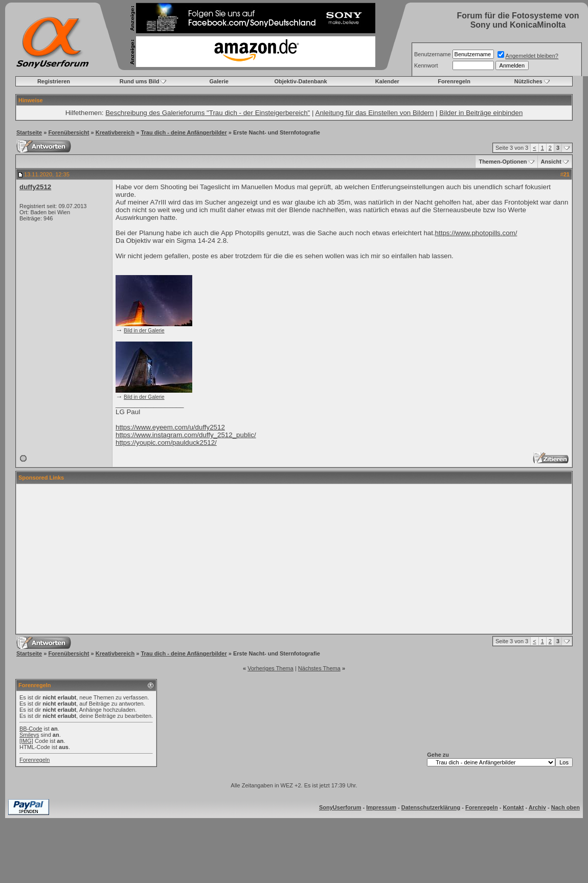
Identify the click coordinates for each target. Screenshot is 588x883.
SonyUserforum (340, 807)
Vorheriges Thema (270, 668)
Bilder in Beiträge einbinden (481, 113)
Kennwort (426, 65)
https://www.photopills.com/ (476, 233)
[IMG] (26, 741)
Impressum (381, 807)
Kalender (387, 81)
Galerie (219, 81)
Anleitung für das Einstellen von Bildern (375, 113)
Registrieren (54, 81)
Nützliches (528, 81)
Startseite (29, 132)
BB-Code (31, 729)
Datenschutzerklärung (431, 807)
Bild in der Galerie (144, 331)
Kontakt (513, 807)
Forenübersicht (69, 132)
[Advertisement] (294, 559)
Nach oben (566, 807)
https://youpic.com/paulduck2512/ (166, 443)
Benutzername (433, 54)
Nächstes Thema (319, 668)
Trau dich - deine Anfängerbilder (184, 132)
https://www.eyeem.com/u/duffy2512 (170, 427)
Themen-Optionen (503, 162)
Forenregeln (454, 81)
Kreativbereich (115, 132)
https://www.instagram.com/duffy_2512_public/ (186, 435)
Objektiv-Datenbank (300, 81)
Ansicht (551, 162)
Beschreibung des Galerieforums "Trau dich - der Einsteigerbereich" (208, 113)
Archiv (537, 807)
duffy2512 (35, 187)
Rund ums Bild (140, 81)
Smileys (29, 735)
